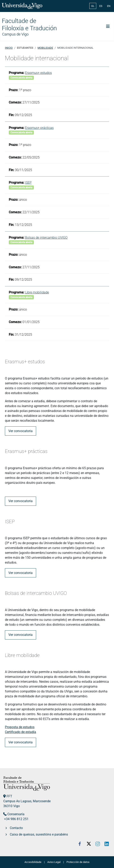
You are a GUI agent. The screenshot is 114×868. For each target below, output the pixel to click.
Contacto (16, 828)
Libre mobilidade (37, 292)
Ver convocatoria (20, 431)
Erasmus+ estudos (38, 73)
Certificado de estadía (20, 732)
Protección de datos (78, 862)
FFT (9, 796)
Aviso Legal (54, 862)
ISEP (28, 183)
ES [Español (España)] (101, 6)
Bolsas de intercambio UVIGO (46, 238)
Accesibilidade (33, 862)
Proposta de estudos (20, 727)
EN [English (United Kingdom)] (109, 6)
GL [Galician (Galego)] (93, 6)
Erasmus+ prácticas (39, 128)
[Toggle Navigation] (108, 26)
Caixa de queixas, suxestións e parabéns (39, 834)
